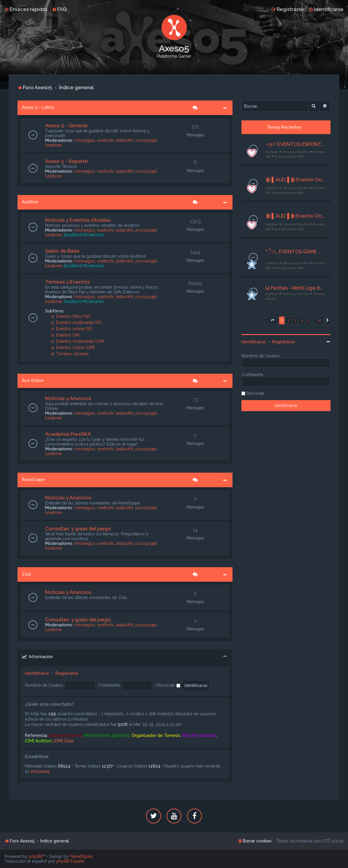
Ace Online (33, 380)
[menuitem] (59, 9)
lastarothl (125, 140)
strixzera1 (40, 771)
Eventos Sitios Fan (71, 316)
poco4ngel (146, 140)
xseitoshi (105, 140)
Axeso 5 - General (66, 125)
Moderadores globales (107, 735)
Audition (30, 202)
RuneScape (33, 479)
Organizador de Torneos (156, 735)
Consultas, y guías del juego (78, 529)
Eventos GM (65, 335)
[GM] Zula (63, 741)
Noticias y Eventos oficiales (78, 220)
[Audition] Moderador (84, 235)
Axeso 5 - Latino (38, 107)
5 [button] (309, 320)
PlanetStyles (81, 856)
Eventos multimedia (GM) (78, 341)
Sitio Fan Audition (200, 735)
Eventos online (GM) (73, 347)
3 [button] (295, 320)
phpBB (36, 856)
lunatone (53, 145)
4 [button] (302, 320)
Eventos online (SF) (72, 329)
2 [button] (288, 320)
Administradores (65, 735)
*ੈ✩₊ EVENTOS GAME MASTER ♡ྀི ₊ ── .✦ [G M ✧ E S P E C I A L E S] (295, 251)
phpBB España (70, 861)
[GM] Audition (38, 741)
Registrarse (67, 673)
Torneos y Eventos (67, 282)
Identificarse (37, 673)
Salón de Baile (62, 251)
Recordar (169, 685)
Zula (26, 574)
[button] (273, 320)
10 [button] (319, 320)
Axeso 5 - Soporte (67, 161)
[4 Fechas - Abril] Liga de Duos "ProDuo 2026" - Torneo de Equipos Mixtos (295, 288)
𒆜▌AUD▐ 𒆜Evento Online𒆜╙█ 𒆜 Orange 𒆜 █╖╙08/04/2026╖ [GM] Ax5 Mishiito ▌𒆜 (295, 180)
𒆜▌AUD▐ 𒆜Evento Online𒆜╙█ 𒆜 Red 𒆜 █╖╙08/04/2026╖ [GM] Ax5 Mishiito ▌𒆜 (295, 216)
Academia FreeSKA (68, 434)
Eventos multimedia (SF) (77, 323)
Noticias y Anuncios (68, 398)
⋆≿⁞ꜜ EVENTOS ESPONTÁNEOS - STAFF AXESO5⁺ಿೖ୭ (295, 144)
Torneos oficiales (70, 354)
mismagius (85, 140)
